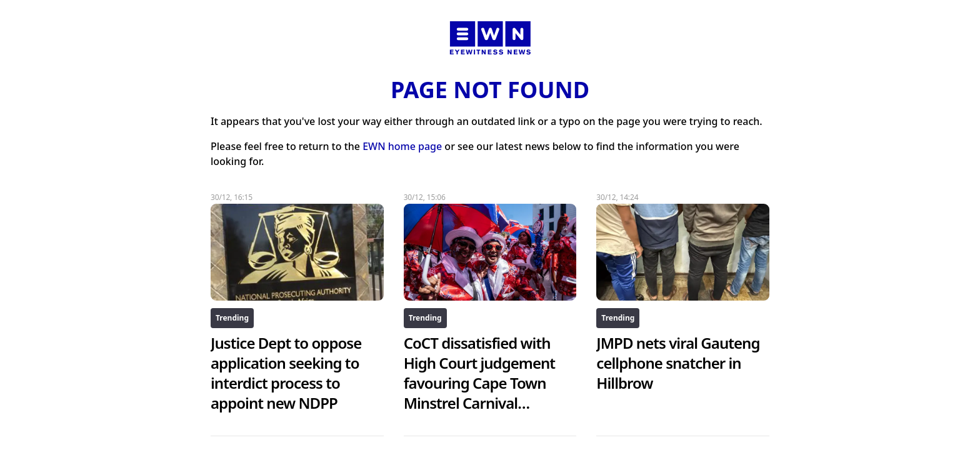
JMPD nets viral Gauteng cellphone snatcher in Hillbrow (678, 363)
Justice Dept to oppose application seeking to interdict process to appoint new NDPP (286, 373)
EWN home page (402, 146)
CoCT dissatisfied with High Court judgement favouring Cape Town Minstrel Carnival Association (479, 383)
